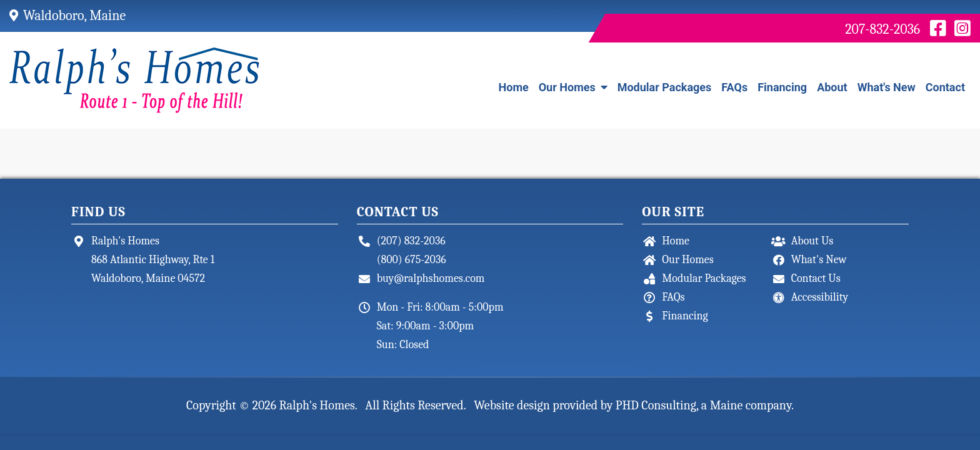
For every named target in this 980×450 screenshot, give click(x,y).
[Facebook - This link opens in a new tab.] (938, 29)
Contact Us (816, 278)
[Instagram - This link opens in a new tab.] (962, 29)
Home (514, 87)
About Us (812, 241)
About (832, 87)
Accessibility (820, 297)
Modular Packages (665, 87)
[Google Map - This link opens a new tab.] (16, 16)
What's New (887, 87)
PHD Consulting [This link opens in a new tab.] (656, 405)
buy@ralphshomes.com (431, 278)
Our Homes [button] (573, 87)
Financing (782, 87)
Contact (945, 87)
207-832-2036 (882, 29)
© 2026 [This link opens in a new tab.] (257, 405)
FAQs (734, 87)
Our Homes (688, 260)
